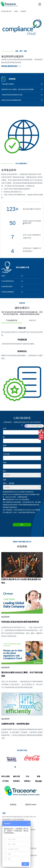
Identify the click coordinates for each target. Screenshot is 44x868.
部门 (5, 471)
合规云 (16, 11)
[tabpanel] (12, 759)
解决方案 (17, 776)
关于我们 (6, 781)
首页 (10, 11)
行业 (27, 776)
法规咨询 (23, 11)
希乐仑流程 (6, 776)
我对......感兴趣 (9, 483)
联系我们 (17, 781)
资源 (38, 776)
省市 (5, 480)
